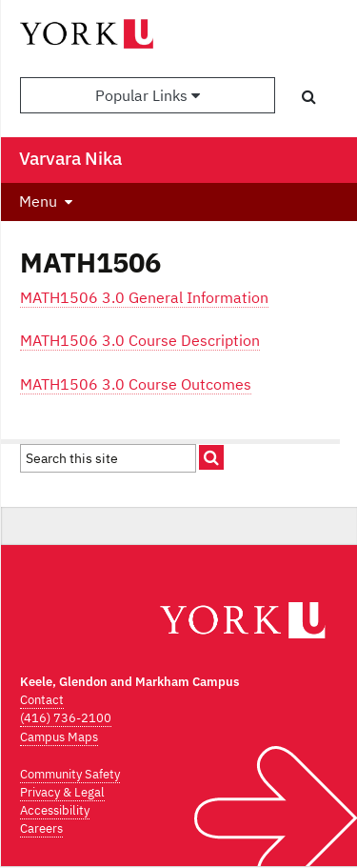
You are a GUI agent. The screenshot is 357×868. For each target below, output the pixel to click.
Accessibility (55, 810)
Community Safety (70, 774)
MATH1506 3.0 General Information (144, 297)
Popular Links (148, 95)
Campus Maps (59, 737)
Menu (38, 201)
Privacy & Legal (62, 792)
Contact (42, 700)
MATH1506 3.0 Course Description (140, 340)
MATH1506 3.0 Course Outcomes (136, 384)
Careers (41, 828)
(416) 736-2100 (66, 718)
